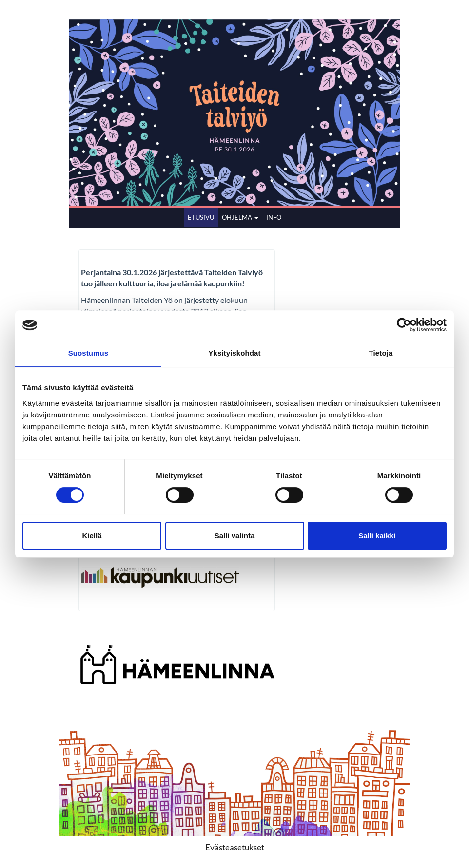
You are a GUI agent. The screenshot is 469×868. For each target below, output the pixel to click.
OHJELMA (240, 217)
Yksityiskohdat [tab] (234, 353)
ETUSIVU (201, 217)
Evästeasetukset (235, 847)
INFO (274, 217)
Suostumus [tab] (88, 353)
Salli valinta (235, 536)
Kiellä (92, 536)
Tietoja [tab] (381, 353)
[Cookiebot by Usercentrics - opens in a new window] (404, 325)
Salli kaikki (377, 536)
